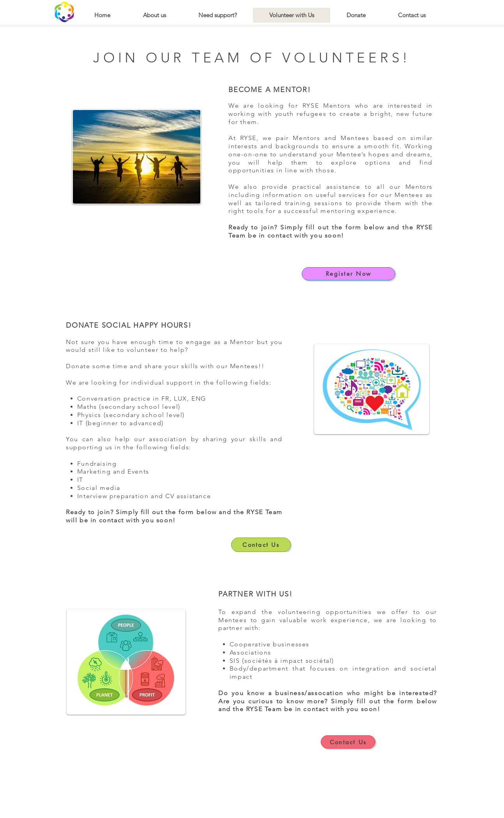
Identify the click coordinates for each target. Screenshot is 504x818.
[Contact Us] (261, 545)
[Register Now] (348, 274)
